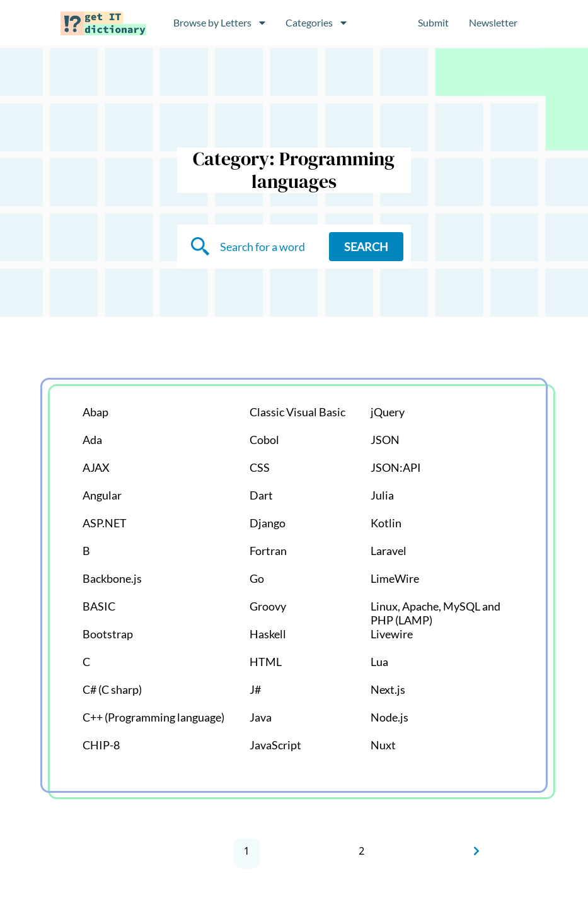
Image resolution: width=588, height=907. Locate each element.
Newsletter (493, 22)
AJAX (96, 467)
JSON (385, 440)
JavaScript (275, 745)
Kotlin (386, 523)
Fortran (268, 551)
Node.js (389, 717)
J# (255, 689)
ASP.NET (105, 523)
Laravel (389, 551)
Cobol (264, 440)
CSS (260, 467)
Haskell (268, 634)
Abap (95, 412)
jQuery (388, 412)
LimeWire (395, 578)
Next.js (388, 689)
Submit (433, 22)
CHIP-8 (101, 745)
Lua (379, 662)
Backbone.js (112, 578)
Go (257, 578)
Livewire (392, 634)
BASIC (99, 606)
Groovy (268, 606)
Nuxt (383, 745)
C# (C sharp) (112, 689)
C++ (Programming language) (153, 717)
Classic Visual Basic (297, 412)
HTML (266, 662)
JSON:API (396, 467)
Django (268, 523)
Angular (102, 495)
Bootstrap (108, 634)
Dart (261, 495)
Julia (382, 495)
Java (261, 717)
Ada (92, 440)
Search (366, 247)
